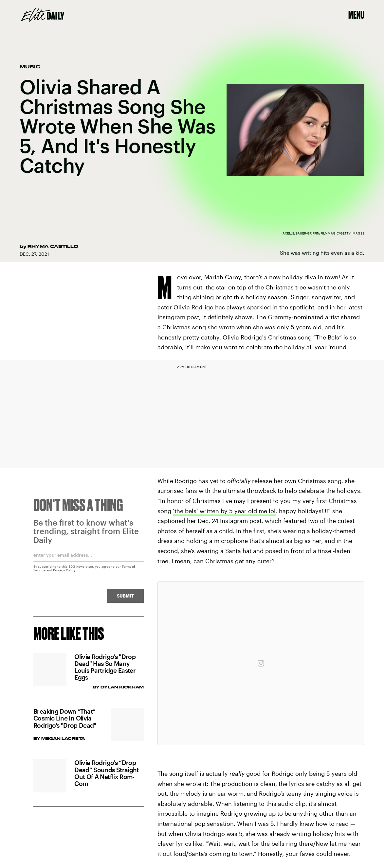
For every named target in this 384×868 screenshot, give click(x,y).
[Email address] (89, 560)
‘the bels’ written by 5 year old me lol (224, 511)
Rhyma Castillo (53, 246)
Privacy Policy (64, 573)
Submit (125, 598)
